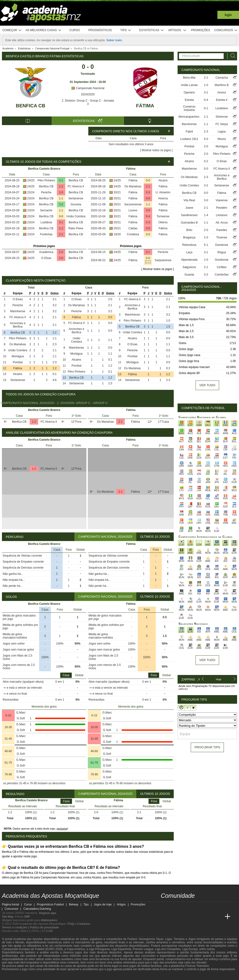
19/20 (117, 234)
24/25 (31, 180)
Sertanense (76, 198)
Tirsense (222, 237)
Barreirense (189, 124)
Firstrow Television (197, 966)
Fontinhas (46, 234)
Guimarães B (189, 223)
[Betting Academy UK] (219, 917)
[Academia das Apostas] (174, 917)
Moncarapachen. (189, 117)
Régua (222, 252)
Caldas (133, 228)
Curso (75, 30)
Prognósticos (100, 30)
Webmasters (49, 920)
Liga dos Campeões (168, 949)
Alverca (163, 198)
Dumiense (222, 245)
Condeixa (133, 234)
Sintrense (222, 117)
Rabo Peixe (76, 228)
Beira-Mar (189, 78)
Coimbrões (222, 275)
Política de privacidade (45, 928)
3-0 (61, 258)
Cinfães (222, 267)
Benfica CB (31, 106)
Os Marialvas (133, 186)
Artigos (177, 30)
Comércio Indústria (189, 108)
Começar (12, 30)
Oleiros (163, 222)
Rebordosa (189, 245)
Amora (222, 92)
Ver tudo (207, 385)
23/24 (31, 192)
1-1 (61, 198)
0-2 (206, 161)
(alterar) (183, 689)
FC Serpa (222, 124)
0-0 (61, 216)
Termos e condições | (16, 928)
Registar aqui (48, 913)
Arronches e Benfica (18, 325)
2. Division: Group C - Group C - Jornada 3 (88, 102)
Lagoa (222, 132)
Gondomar (222, 260)
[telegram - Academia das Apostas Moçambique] (192, 907)
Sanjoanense (163, 260)
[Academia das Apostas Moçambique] (165, 917)
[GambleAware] (14, 976)
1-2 (61, 186)
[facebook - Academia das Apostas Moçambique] (174, 907)
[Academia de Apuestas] (201, 917)
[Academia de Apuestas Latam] (210, 917)
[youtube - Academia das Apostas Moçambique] (165, 907)
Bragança (189, 237)
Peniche (46, 192)
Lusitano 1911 (189, 139)
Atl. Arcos (222, 223)
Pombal (18, 362)
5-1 (206, 245)
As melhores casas (43, 30)
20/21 (117, 192)
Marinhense (18, 311)
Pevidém (222, 208)
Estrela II (222, 100)
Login (228, 15)
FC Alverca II (76, 186)
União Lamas (189, 85)
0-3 (148, 192)
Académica (46, 252)
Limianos (222, 215)
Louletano (222, 108)
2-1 (61, 234)
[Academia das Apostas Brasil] (183, 917)
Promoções (200, 30)
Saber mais (114, 40)
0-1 (61, 180)
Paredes (222, 230)
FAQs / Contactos (79, 924)
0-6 (148, 198)
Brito (189, 230)
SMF (27, 917)
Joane (189, 208)
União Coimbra (76, 216)
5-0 (206, 139)
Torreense (163, 216)
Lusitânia (46, 222)
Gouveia (76, 204)
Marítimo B (222, 85)
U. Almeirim (163, 192)
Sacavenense (133, 204)
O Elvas (46, 258)
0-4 (148, 216)
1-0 (206, 85)
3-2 (61, 204)
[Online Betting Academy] (192, 917)
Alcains (163, 180)
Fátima (145, 106)
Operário (189, 92)
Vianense (222, 200)
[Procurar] (232, 56)
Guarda (189, 275)
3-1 (61, 222)
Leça (189, 252)
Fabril (189, 132)
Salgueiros (189, 267)
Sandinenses (189, 215)
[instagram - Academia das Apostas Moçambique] (183, 907)
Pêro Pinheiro (46, 180)
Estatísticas (152, 30)
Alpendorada (189, 260)
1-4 (206, 215)
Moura (222, 139)
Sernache (46, 210)
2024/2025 (88, 94)
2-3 (206, 132)
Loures (133, 210)
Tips (126, 30)
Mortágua (18, 356)
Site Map (8, 917)
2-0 (61, 192)
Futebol (132, 939)
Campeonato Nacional (88, 88)
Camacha (222, 78)
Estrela (189, 100)
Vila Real (189, 200)
